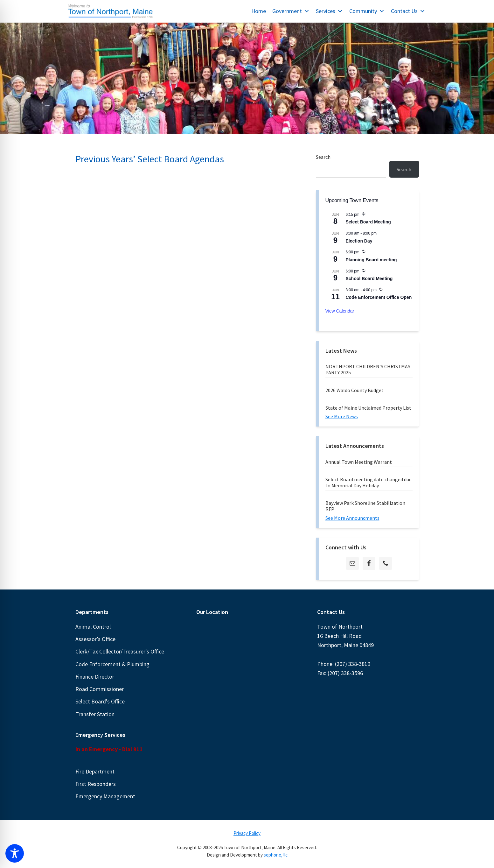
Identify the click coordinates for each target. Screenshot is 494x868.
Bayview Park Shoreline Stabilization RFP (365, 506)
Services (329, 11)
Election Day (359, 241)
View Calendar (340, 311)
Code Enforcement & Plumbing (112, 664)
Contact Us (408, 11)
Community (367, 11)
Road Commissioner (100, 689)
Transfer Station (95, 714)
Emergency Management (105, 796)
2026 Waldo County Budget (355, 390)
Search (323, 157)
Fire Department (95, 771)
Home (259, 11)
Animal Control (93, 627)
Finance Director (95, 677)
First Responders (96, 784)
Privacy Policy (247, 833)
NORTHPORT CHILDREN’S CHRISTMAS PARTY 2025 (368, 369)
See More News (342, 416)
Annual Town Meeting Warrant (359, 462)
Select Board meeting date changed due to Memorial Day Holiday (369, 482)
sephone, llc (276, 855)
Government (291, 11)
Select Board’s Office (100, 701)
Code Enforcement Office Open (379, 297)
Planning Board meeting (371, 260)
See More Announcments (352, 518)
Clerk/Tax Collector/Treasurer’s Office (120, 651)
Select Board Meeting (368, 222)
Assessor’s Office (95, 639)
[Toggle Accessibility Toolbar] (15, 853)
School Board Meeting (369, 279)
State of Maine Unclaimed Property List (368, 408)
